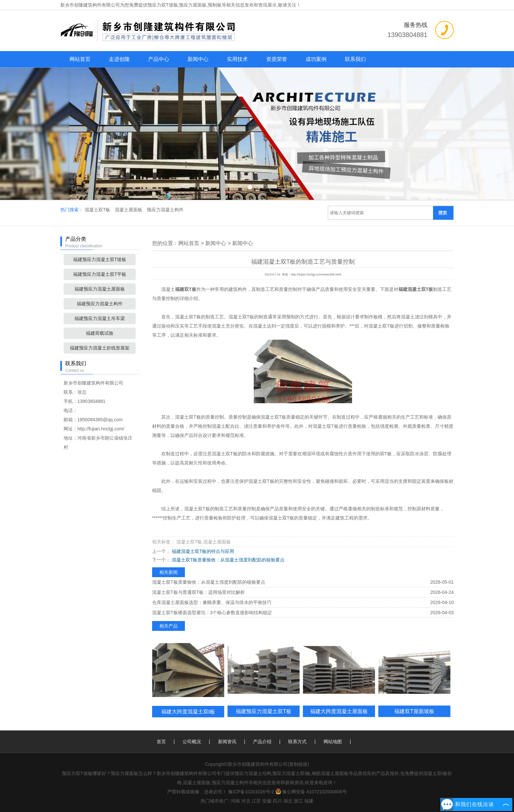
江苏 (256, 801)
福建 (309, 801)
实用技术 (237, 59)
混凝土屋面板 (129, 210)
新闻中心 (198, 59)
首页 (161, 742)
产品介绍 (262, 742)
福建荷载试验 (100, 333)
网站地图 (333, 742)
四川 (277, 801)
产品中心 (159, 59)
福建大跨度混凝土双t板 (188, 711)
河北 (246, 801)
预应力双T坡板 (163, 5)
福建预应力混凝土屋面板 (100, 289)
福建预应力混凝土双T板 (264, 711)
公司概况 (192, 742)
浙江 (298, 801)
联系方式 (297, 742)
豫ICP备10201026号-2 (251, 792)
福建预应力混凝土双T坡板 (100, 259)
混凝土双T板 (98, 210)
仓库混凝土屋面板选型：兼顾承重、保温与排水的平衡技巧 (212, 602)
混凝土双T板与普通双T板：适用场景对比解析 (198, 592)
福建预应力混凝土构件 (100, 304)
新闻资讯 (227, 742)
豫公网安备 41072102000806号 (311, 792)
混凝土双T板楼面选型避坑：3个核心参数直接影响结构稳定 (212, 613)
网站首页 (80, 59)
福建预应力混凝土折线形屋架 (100, 348)
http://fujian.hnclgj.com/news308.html (316, 274)
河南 (235, 801)
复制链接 (298, 764)
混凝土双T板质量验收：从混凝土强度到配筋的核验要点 (227, 560)
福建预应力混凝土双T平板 (100, 274)
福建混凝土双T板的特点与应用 (202, 551)
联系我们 (355, 59)
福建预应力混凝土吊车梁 (100, 318)
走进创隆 (119, 59)
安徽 (267, 801)
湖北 (288, 801)
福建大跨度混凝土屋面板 (339, 711)
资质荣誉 (277, 59)
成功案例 (316, 59)
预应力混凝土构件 (165, 210)
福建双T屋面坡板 (414, 711)
